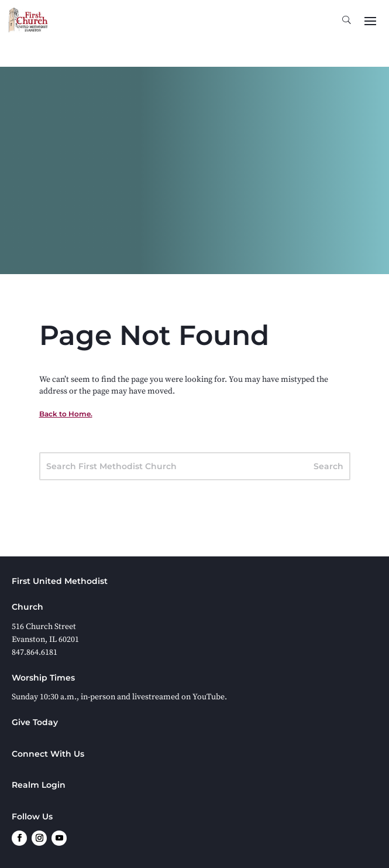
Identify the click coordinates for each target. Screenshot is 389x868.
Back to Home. (66, 414)
